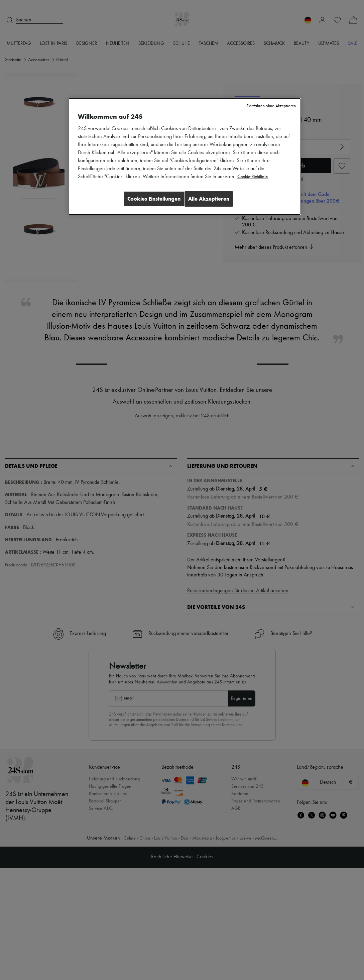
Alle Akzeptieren (209, 199)
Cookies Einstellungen (149, 199)
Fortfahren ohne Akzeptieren (271, 106)
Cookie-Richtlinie (254, 177)
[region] (184, 157)
